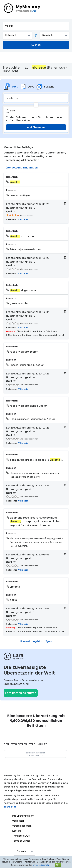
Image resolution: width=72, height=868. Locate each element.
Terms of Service (21, 841)
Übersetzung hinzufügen (22, 167)
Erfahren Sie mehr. (41, 865)
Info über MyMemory (23, 816)
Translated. (10, 807)
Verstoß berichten (22, 826)
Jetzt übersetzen (36, 127)
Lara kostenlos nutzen (21, 693)
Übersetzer (18, 821)
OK (58, 865)
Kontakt (17, 831)
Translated (21, 836)
